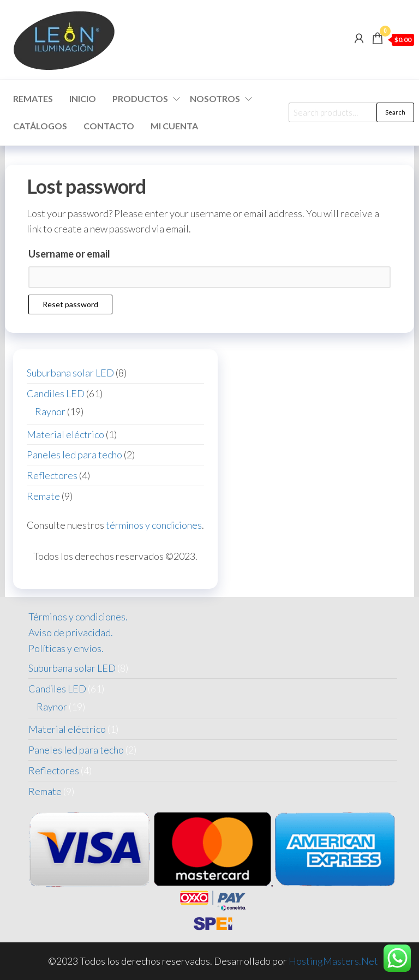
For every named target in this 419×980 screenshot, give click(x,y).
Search (395, 112)
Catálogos (40, 126)
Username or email (69, 254)
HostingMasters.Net (333, 961)
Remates (33, 98)
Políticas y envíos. (66, 648)
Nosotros (215, 98)
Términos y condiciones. (78, 617)
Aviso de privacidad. (71, 632)
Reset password (70, 304)
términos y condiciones (154, 525)
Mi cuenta (174, 126)
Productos (140, 98)
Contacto (109, 126)
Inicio (83, 98)
